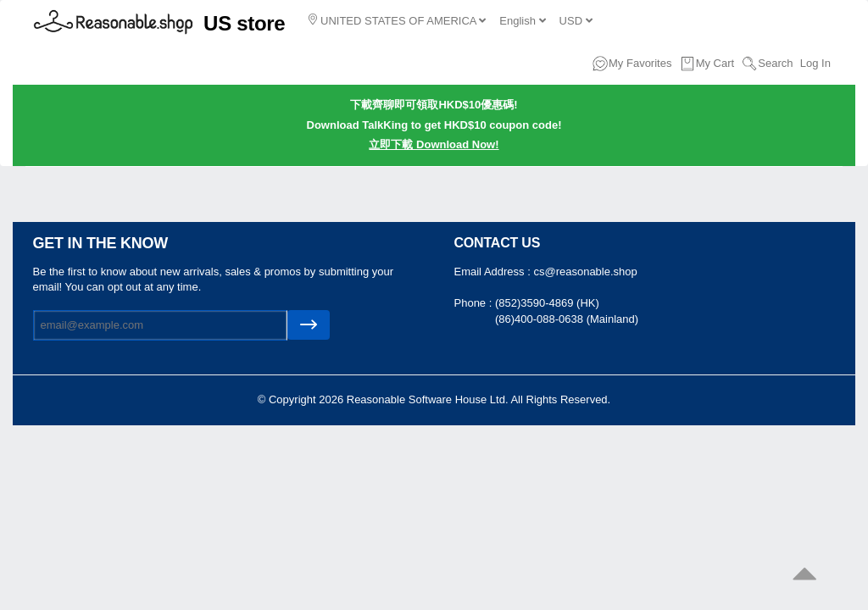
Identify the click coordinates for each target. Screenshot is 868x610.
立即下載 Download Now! (434, 144)
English (522, 21)
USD (576, 21)
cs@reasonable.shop (585, 272)
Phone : (475, 303)
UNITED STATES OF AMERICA (397, 20)
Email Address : (494, 272)
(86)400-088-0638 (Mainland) (567, 319)
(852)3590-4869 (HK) (547, 303)
